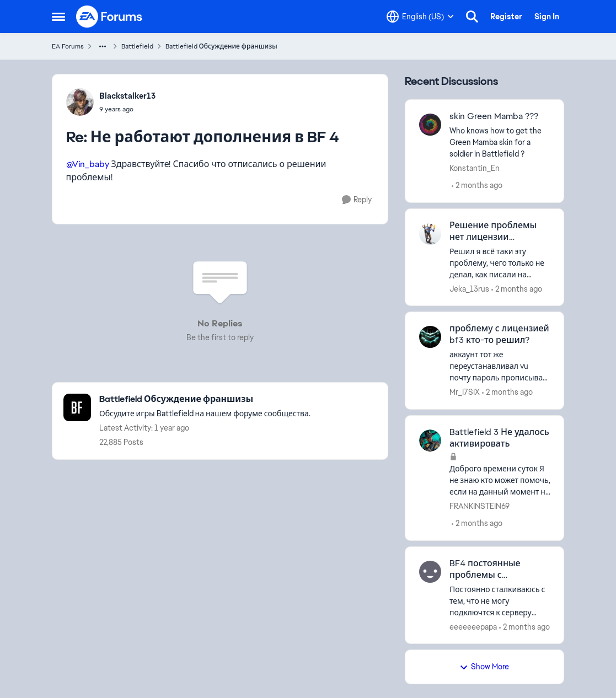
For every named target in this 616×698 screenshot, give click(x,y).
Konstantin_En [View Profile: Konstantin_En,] (475, 168)
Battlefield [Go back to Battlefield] (137, 46)
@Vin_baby (88, 164)
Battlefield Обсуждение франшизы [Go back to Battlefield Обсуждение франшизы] (221, 46)
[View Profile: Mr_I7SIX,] (430, 337)
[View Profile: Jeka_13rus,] (430, 234)
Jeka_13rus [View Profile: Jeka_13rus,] (469, 288)
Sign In (547, 17)
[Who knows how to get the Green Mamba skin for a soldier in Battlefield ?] (500, 143)
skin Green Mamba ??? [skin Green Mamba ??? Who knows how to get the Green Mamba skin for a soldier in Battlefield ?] (494, 116)
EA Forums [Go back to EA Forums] (68, 46)
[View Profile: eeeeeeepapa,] (430, 572)
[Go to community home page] (110, 17)
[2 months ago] (477, 186)
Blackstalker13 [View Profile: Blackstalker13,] (127, 96)
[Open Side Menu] (58, 17)
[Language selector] (420, 17)
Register (506, 17)
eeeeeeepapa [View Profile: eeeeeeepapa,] (473, 626)
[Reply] (357, 200)
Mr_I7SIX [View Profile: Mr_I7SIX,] (465, 392)
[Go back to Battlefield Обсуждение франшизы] (205, 399)
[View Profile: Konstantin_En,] (430, 125)
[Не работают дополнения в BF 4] (127, 109)
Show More (484, 667)
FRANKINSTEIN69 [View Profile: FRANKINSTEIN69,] (480, 506)
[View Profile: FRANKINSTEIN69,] (430, 441)
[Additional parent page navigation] (103, 46)
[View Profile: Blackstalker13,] (80, 102)
